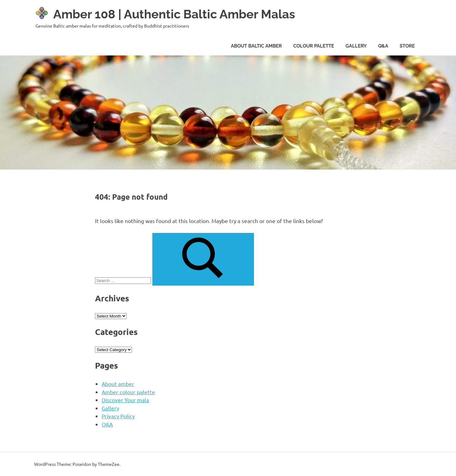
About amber (118, 383)
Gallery (110, 408)
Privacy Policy (118, 416)
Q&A (383, 46)
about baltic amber (256, 46)
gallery (356, 46)
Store (407, 46)
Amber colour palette (128, 392)
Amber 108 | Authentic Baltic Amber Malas (174, 14)
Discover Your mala (125, 399)
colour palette (314, 46)
